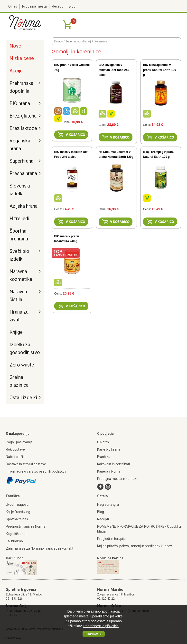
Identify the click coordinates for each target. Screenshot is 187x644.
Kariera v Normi (109, 471)
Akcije (16, 71)
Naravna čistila (18, 296)
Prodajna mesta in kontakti (118, 479)
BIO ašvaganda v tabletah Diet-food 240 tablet (114, 70)
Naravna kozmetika (21, 275)
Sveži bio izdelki (19, 255)
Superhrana (21, 161)
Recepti (58, 6)
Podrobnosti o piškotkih (101, 626)
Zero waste (22, 365)
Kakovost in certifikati (113, 464)
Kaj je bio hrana (109, 449)
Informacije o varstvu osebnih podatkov (36, 471)
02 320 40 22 (106, 599)
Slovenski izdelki (20, 190)
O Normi (103, 442)
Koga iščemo (16, 534)
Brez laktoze (23, 128)
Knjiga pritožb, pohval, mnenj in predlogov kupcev (135, 546)
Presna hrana (23, 173)
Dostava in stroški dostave (26, 464)
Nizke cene (22, 58)
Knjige (16, 332)
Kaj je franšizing (18, 512)
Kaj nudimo (14, 541)
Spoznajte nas (17, 519)
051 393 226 (14, 599)
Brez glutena (23, 116)
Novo (15, 46)
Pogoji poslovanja (19, 442)
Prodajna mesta (34, 6)
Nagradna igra (108, 505)
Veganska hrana (20, 145)
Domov (59, 41)
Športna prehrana (19, 235)
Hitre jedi (19, 218)
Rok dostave (15, 449)
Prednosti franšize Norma (26, 526)
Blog (72, 6)
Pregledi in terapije (111, 539)
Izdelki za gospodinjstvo (24, 348)
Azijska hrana (23, 206)
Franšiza (104, 457)
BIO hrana (20, 103)
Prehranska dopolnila (21, 87)
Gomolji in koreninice (95, 41)
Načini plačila (16, 457)
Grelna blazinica (19, 381)
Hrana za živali (19, 316)
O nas (13, 6)
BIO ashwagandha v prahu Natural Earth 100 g (160, 70)
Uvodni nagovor (18, 505)
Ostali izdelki (23, 397)
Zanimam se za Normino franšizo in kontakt (40, 548)
